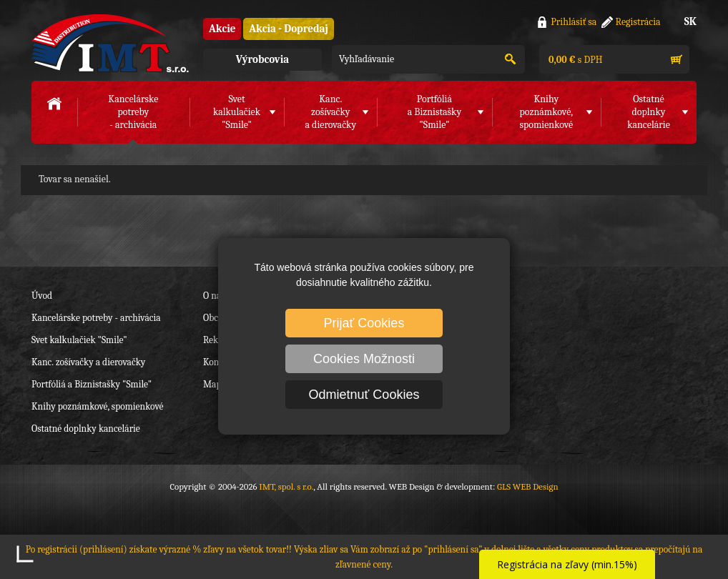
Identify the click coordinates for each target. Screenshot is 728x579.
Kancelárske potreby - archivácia (96, 318)
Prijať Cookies (364, 323)
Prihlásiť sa (574, 22)
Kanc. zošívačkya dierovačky (330, 112)
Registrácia (638, 22)
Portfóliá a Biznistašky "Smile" (92, 384)
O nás (214, 296)
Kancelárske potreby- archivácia (133, 112)
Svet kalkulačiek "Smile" (79, 340)
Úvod (42, 296)
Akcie (222, 29)
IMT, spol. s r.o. (110, 43)
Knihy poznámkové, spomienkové (98, 406)
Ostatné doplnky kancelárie (86, 429)
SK (690, 21)
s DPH (574, 60)
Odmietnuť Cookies (364, 395)
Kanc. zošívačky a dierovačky (88, 362)
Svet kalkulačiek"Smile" (237, 112)
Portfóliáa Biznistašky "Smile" (435, 112)
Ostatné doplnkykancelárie (649, 112)
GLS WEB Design (528, 486)
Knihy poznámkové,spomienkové (546, 112)
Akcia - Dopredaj (289, 29)
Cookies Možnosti (364, 359)
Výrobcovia (262, 59)
